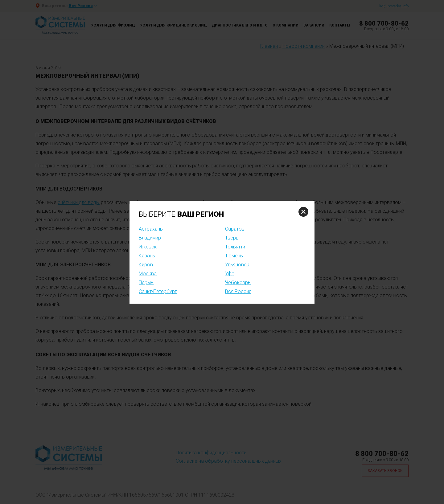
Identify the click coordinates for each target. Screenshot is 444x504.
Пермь (146, 283)
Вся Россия (238, 291)
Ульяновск (237, 265)
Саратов (235, 229)
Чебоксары (238, 283)
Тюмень (234, 256)
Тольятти (235, 247)
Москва (148, 274)
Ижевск (148, 247)
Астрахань (151, 229)
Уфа (230, 274)
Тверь (232, 238)
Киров (146, 265)
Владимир (150, 238)
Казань (147, 256)
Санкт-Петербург (158, 291)
